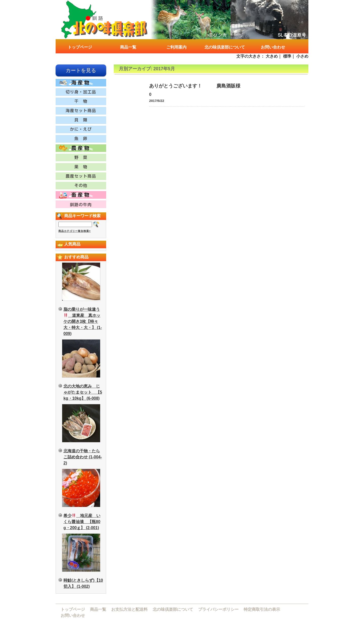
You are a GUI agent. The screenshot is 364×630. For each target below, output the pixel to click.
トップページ (80, 47)
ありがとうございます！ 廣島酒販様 (195, 86)
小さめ (302, 56)
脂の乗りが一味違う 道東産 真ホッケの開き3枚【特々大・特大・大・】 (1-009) (83, 321)
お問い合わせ (273, 47)
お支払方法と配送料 (129, 609)
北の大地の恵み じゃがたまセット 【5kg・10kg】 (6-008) (83, 392)
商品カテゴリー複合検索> (75, 231)
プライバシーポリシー (218, 609)
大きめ (272, 56)
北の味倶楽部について (225, 47)
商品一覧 (128, 47)
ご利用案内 (176, 47)
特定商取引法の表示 (262, 609)
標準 (287, 56)
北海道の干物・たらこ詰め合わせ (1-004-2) (83, 457)
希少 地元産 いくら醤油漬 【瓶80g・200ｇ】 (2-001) (82, 522)
